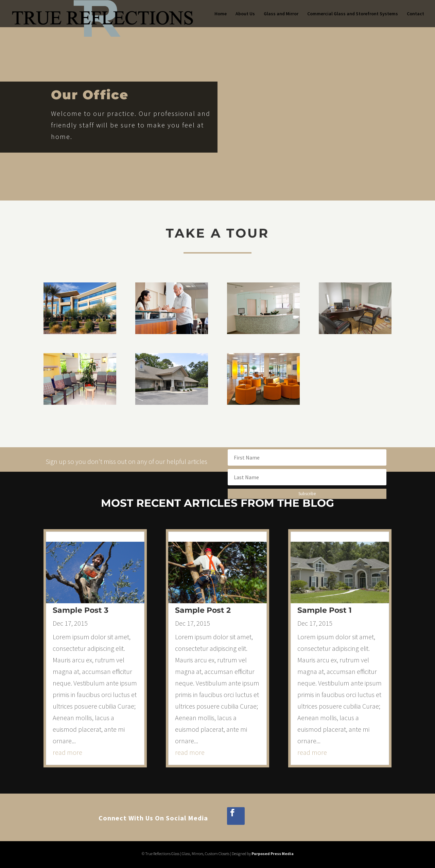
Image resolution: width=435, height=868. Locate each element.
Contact (415, 14)
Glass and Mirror (281, 14)
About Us (245, 14)
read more (67, 752)
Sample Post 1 (325, 610)
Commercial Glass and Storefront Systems (353, 14)
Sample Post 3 (81, 610)
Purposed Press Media (273, 854)
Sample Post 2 (203, 610)
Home (221, 14)
